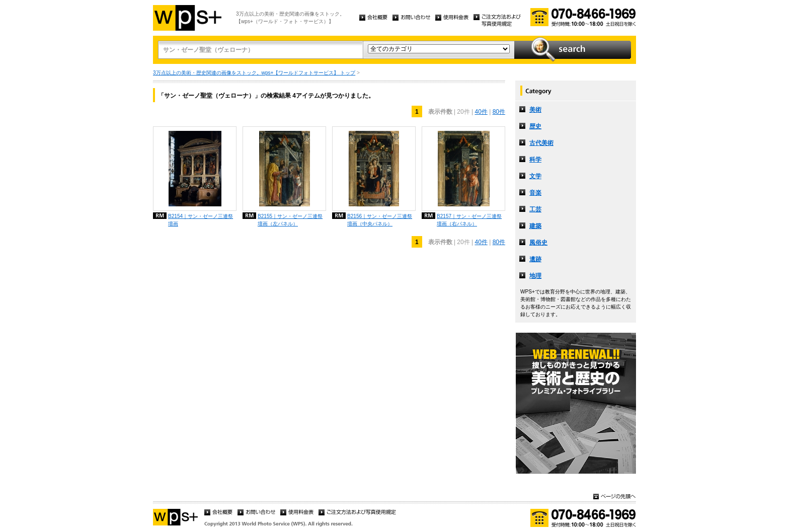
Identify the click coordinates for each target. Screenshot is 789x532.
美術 (535, 110)
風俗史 (538, 243)
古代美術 (541, 143)
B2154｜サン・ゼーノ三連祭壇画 (201, 220)
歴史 (535, 126)
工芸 (535, 209)
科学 (535, 160)
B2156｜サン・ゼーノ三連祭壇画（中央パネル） (380, 220)
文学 (535, 176)
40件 (481, 112)
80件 (499, 112)
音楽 (535, 193)
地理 (535, 276)
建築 (535, 226)
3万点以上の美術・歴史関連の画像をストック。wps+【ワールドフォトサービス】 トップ (254, 73)
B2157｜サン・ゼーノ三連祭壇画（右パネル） (469, 220)
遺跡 (535, 259)
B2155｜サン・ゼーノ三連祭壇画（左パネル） (290, 220)
